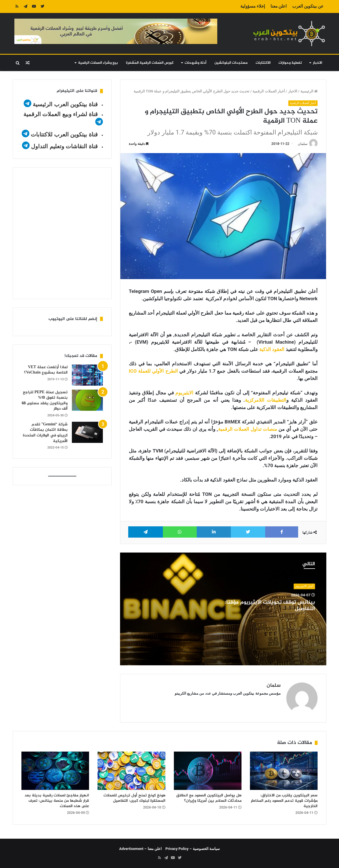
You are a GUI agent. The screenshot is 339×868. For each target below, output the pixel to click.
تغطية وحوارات (290, 63)
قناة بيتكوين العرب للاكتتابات (64, 134)
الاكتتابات (263, 63)
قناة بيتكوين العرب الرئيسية (65, 104)
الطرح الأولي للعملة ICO (153, 371)
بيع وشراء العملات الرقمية (98, 63)
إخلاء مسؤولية (253, 6)
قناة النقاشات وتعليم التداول (64, 146)
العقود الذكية (272, 349)
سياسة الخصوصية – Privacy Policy (193, 849)
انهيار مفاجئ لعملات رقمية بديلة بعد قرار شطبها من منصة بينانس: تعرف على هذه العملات (57, 801)
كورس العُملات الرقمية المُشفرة (150, 63)
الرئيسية (309, 91)
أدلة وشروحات (195, 63)
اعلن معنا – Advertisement (140, 849)
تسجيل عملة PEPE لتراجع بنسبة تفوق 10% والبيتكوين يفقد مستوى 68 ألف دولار (45, 401)
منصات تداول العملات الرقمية (248, 429)
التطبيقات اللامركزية (266, 400)
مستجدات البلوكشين (231, 63)
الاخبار (317, 63)
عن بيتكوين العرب (308, 6)
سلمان (303, 144)
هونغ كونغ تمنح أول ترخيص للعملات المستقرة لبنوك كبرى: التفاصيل (134, 798)
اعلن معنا (279, 6)
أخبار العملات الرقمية (269, 91)
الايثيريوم (184, 393)
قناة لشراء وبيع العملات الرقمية (61, 114)
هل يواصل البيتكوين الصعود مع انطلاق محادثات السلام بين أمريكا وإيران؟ (209, 798)
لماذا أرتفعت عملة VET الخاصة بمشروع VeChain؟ (46, 370)
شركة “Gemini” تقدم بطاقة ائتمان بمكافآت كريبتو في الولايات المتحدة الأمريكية (45, 433)
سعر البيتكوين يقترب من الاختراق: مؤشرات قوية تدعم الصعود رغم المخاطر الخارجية (284, 801)
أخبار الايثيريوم (304, 586)
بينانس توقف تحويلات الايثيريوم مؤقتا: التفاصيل (270, 606)
